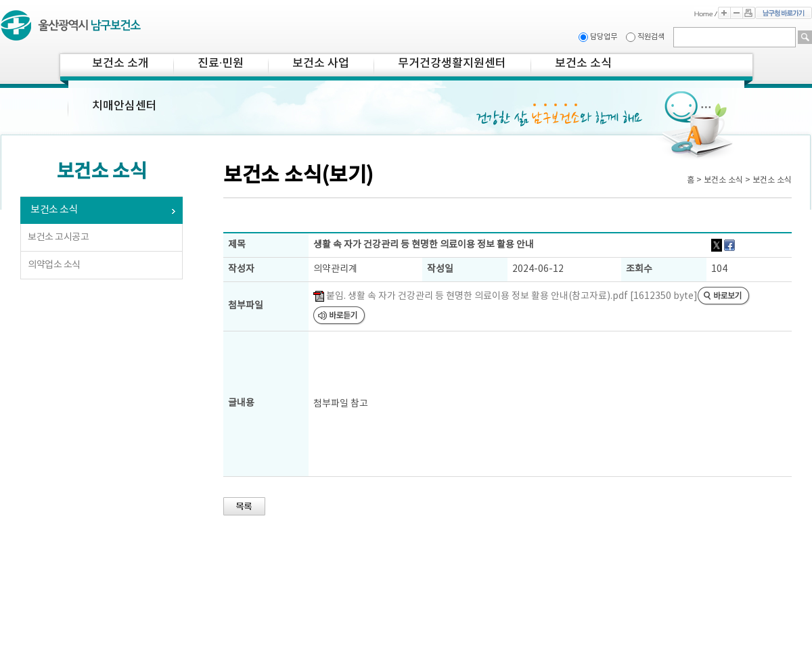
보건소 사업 (321, 64)
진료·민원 (221, 64)
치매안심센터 (125, 106)
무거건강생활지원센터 (452, 64)
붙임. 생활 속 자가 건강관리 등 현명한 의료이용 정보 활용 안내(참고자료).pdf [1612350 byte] (505, 296)
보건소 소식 (583, 64)
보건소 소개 (120, 64)
